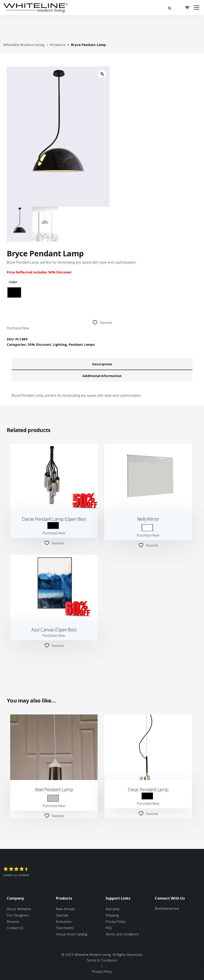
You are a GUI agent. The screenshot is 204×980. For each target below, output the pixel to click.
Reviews (13, 921)
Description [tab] (102, 364)
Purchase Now (18, 328)
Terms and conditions (122, 934)
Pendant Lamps (82, 344)
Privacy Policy (116, 921)
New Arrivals (66, 909)
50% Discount (39, 344)
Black (14, 292)
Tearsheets (65, 928)
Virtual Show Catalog (72, 934)
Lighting (60, 344)
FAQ (109, 928)
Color (13, 282)
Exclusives (64, 921)
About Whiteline (19, 909)
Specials (62, 915)
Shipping (112, 915)
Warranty (113, 909)
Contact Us (15, 928)
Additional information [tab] (102, 376)
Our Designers (18, 915)
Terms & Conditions (102, 960)
